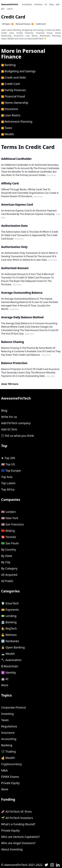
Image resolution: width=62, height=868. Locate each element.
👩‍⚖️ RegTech (9, 628)
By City (6, 562)
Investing (7, 714)
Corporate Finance (14, 707)
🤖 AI (5, 679)
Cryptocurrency (11, 764)
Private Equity (10, 783)
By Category (9, 568)
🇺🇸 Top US (8, 464)
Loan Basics (12, 115)
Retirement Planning (18, 122)
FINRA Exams (10, 777)
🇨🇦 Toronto (9, 537)
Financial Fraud (15, 96)
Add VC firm (9, 429)
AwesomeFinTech (16, 398)
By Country (9, 550)
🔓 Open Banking (13, 647)
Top (4, 446)
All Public (7, 581)
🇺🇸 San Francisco (12, 524)
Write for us (9, 417)
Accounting (9, 739)
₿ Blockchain (10, 666)
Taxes (8, 128)
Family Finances (15, 90)
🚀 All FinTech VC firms (16, 812)
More (5, 685)
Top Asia (7, 477)
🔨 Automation (11, 660)
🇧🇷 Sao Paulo (10, 543)
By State (7, 556)
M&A (4, 770)
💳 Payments (10, 610)
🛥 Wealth (8, 654)
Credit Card (12, 84)
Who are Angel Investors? (18, 843)
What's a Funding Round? (18, 824)
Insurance (11, 109)
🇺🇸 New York (10, 518)
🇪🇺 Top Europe (11, 471)
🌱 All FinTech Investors (17, 818)
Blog (4, 410)
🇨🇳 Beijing (8, 531)
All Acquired (9, 575)
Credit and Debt (15, 77)
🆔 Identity (9, 673)
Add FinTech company (16, 423)
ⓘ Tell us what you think (18, 436)
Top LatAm (8, 483)
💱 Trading (8, 751)
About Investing (12, 849)
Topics (6, 695)
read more (51, 175)
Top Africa (8, 489)
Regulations (9, 726)
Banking (10, 65)
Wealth (9, 134)
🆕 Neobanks (10, 641)
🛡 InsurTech (10, 603)
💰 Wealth (8, 758)
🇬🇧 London (8, 512)
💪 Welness (9, 635)
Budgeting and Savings (20, 71)
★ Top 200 (8, 458)
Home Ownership (16, 103)
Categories (10, 591)
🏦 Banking (9, 622)
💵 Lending (9, 616)
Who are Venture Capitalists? (20, 837)
